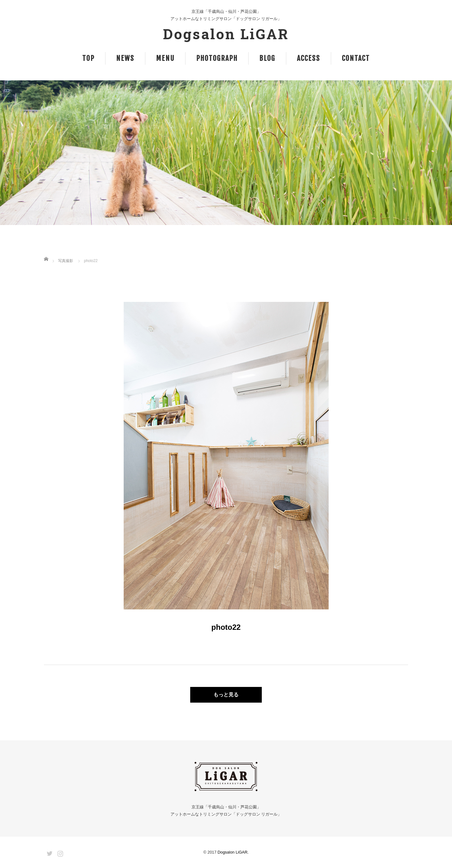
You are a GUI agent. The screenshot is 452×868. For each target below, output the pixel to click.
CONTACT (356, 58)
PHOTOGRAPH (217, 58)
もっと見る (226, 695)
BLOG (267, 58)
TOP (88, 58)
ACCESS (309, 58)
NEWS (125, 58)
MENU (165, 58)
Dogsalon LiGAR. (233, 852)
